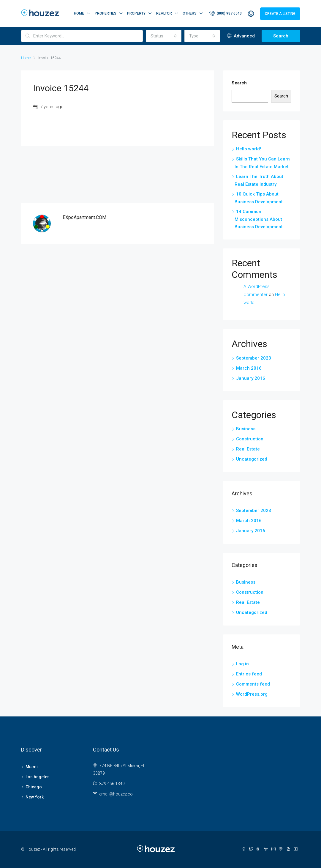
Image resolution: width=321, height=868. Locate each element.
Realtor (164, 13)
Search (281, 36)
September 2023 (254, 358)
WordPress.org (252, 694)
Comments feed (253, 684)
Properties (106, 13)
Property (136, 13)
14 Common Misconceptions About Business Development (259, 219)
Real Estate (248, 449)
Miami (32, 767)
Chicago (34, 787)
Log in (242, 664)
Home (79, 13)
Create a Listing (280, 14)
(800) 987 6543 (226, 13)
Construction (250, 439)
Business (246, 429)
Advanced (241, 36)
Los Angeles (38, 777)
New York (35, 797)
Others (190, 13)
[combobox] (164, 36)
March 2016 (249, 368)
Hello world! (249, 149)
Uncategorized (252, 459)
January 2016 (251, 378)
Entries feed (249, 674)
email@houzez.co (116, 794)
